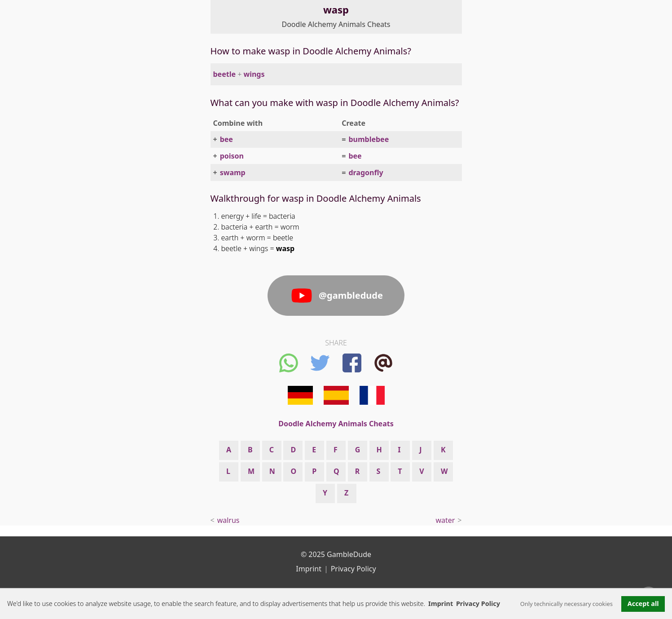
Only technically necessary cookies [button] (567, 604)
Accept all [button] (643, 604)
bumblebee (369, 139)
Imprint (441, 604)
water (445, 520)
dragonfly (366, 172)
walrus (228, 520)
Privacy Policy (354, 569)
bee (226, 139)
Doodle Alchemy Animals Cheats (336, 24)
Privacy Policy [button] (478, 604)
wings (254, 74)
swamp (233, 172)
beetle (224, 74)
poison (232, 156)
